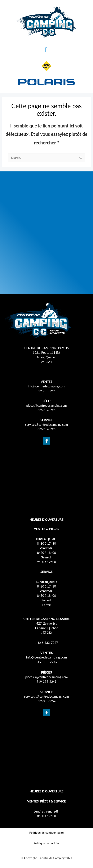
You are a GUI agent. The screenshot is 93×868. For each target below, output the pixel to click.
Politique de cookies (46, 843)
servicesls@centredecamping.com (46, 696)
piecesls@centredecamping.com (47, 677)
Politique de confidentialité (46, 833)
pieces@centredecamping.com (47, 406)
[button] (46, 50)
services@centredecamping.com (46, 425)
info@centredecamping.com (46, 386)
